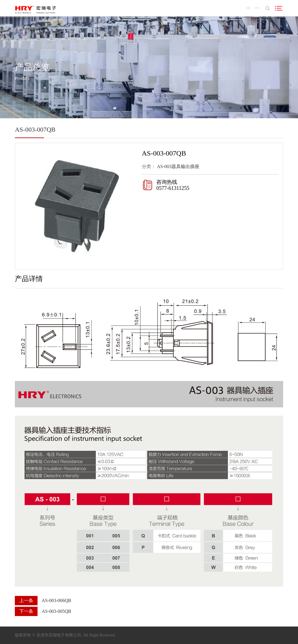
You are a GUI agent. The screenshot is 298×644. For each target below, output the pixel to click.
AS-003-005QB (56, 611)
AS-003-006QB (56, 600)
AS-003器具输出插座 (178, 167)
